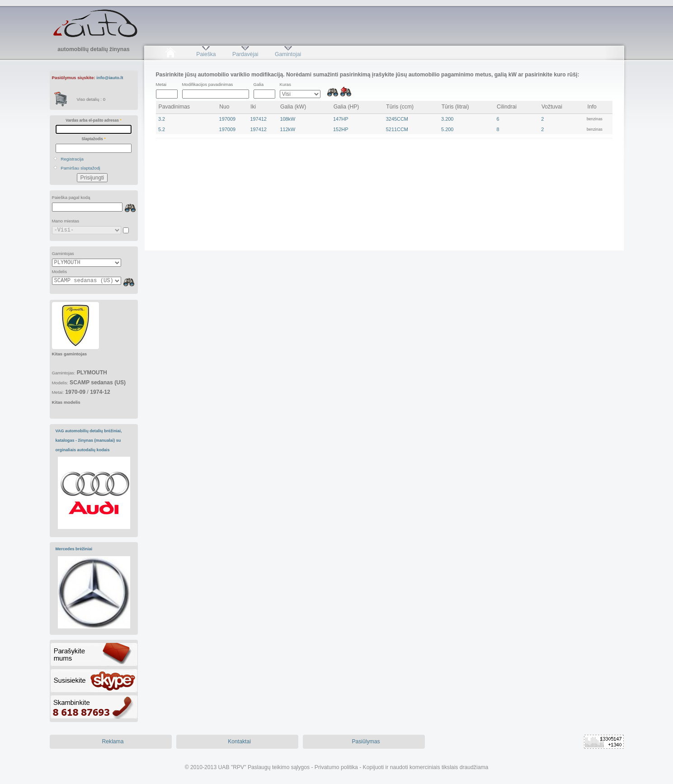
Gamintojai (288, 54)
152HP (341, 129)
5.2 (162, 129)
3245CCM (397, 119)
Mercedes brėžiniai (74, 549)
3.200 (447, 119)
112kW (287, 129)
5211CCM (397, 129)
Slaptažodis (94, 139)
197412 (258, 119)
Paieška (206, 54)
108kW (287, 119)
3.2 (162, 119)
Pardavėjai (245, 54)
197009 (228, 119)
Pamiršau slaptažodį (80, 168)
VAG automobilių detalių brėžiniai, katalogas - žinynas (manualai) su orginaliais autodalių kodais (89, 440)
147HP (341, 119)
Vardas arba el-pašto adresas (93, 120)
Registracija (72, 159)
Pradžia (171, 54)
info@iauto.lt (110, 78)
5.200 (447, 129)
